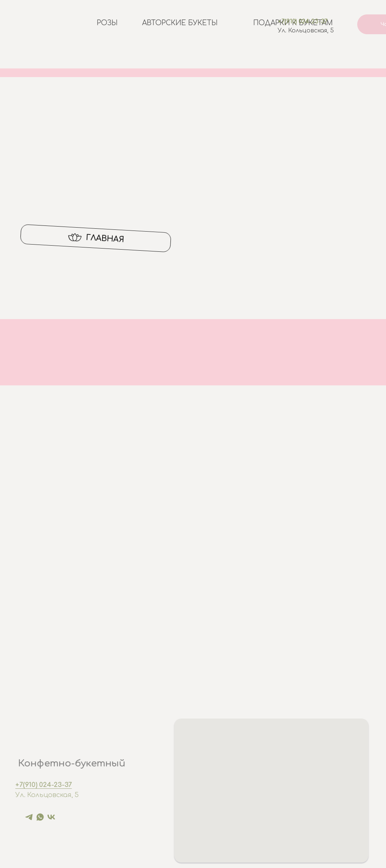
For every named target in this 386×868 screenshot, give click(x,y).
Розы (107, 23)
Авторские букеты (180, 23)
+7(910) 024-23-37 (303, 22)
